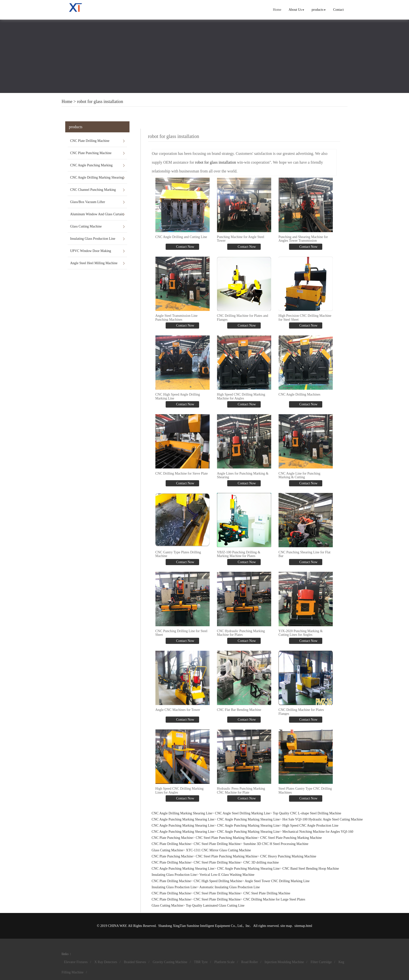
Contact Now (185, 247)
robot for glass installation (100, 102)
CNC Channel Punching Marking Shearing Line (93, 192)
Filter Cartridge (321, 962)
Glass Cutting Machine (86, 226)
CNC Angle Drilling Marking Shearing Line (97, 180)
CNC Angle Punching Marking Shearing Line (91, 167)
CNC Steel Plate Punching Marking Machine (226, 838)
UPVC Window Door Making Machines (91, 253)
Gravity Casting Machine (170, 962)
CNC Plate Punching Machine (91, 153)
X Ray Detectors (106, 962)
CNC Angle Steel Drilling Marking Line (243, 813)
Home (277, 10)
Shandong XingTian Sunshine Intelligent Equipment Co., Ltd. (201, 926)
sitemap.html (303, 926)
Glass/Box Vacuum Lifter (88, 202)
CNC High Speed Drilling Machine (218, 881)
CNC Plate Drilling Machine (90, 141)
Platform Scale (224, 962)
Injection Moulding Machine (284, 962)
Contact (338, 10)
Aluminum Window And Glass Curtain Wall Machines (97, 216)
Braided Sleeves (135, 962)
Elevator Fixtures (76, 962)
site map (286, 926)
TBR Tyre (201, 962)
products (319, 10)
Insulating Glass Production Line (93, 239)
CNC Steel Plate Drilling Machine (217, 844)
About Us (296, 10)
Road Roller (249, 962)
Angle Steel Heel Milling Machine (94, 263)
